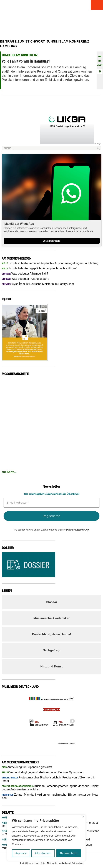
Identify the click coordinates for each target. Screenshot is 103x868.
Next (71, 720)
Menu (97, 5)
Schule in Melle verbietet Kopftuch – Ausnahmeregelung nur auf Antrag (50, 263)
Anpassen (21, 853)
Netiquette (52, 863)
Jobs (43, 863)
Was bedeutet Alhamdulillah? (25, 274)
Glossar (51, 602)
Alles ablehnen (43, 853)
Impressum (34, 863)
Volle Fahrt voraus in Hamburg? (26, 61)
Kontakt (23, 863)
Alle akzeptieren (69, 853)
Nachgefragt (51, 650)
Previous (30, 720)
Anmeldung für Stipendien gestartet (27, 767)
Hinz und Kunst (51, 666)
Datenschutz (78, 863)
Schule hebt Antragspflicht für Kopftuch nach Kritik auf (39, 268)
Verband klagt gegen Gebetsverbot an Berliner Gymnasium (43, 772)
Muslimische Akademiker (51, 618)
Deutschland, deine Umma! (51, 634)
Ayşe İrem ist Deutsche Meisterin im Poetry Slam (38, 284)
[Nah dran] (83, 816)
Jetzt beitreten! (52, 241)
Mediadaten (64, 863)
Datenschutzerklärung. (78, 530)
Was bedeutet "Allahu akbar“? (25, 279)
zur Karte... (9, 472)
